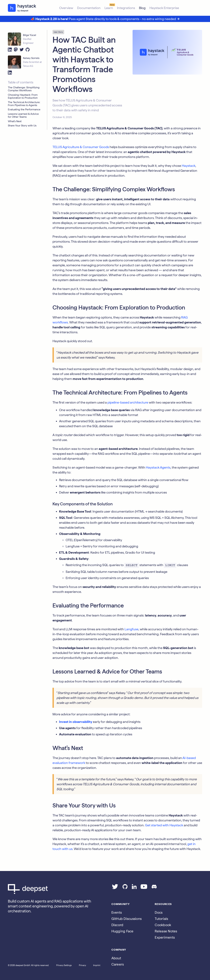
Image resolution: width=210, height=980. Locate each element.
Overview (66, 8)
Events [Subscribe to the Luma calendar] (117, 912)
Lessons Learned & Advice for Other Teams (23, 115)
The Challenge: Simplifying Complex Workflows (24, 89)
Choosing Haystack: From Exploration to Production (23, 96)
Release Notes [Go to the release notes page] (166, 931)
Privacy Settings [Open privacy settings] (64, 965)
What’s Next (15, 121)
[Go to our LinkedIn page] (134, 888)
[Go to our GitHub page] (125, 888)
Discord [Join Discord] (117, 925)
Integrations (126, 8)
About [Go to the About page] (116, 958)
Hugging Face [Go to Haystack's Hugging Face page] (122, 931)
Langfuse (131, 629)
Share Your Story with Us (22, 126)
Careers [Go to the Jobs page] (118, 964)
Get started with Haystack (164, 825)
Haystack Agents (158, 467)
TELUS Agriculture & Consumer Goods (81, 147)
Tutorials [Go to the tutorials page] (161, 919)
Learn (109, 8)
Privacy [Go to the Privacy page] (82, 965)
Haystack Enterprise (164, 8)
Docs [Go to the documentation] (159, 912)
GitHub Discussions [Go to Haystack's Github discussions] (127, 919)
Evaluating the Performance (24, 110)
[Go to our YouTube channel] (144, 888)
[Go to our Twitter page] (115, 888)
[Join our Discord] (154, 888)
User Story (58, 32)
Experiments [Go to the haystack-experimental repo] (165, 937)
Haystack (189, 166)
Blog (142, 8)
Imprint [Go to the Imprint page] (97, 965)
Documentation (89, 8)
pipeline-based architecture (128, 402)
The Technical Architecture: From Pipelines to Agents (24, 104)
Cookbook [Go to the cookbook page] (163, 925)
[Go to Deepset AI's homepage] (54, 889)
